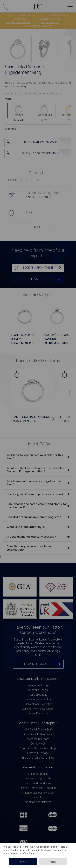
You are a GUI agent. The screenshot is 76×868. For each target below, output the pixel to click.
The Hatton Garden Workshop (38, 748)
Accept (23, 862)
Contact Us (38, 797)
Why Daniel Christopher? (38, 730)
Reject (53, 862)
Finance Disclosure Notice (38, 793)
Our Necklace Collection (38, 704)
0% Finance (19, 19)
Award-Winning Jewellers (38, 26)
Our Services (38, 744)
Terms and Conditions (38, 783)
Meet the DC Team (38, 739)
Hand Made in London (18, 22)
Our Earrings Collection (38, 699)
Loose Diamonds (38, 713)
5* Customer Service (48, 19)
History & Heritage (38, 753)
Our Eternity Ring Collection (38, 709)
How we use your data (38, 778)
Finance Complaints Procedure (38, 788)
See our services (35, 664)
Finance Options (38, 774)
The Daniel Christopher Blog (38, 758)
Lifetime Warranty (59, 15)
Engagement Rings (38, 685)
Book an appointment (38, 802)
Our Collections (38, 695)
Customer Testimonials (38, 734)
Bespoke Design (38, 690)
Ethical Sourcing (50, 22)
